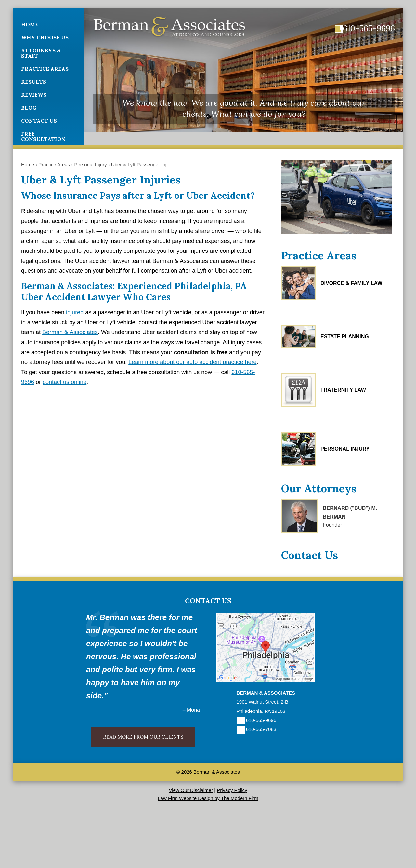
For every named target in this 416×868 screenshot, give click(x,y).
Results (34, 82)
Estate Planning (345, 337)
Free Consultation (43, 136)
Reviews (34, 95)
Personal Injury (345, 449)
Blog (29, 108)
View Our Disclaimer (191, 790)
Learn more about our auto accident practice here (192, 362)
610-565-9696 (369, 28)
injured (75, 312)
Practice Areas (45, 69)
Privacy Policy (232, 790)
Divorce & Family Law (351, 283)
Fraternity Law (343, 390)
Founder (332, 525)
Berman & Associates (70, 332)
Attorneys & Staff (41, 53)
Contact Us (39, 121)
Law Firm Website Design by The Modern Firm (208, 798)
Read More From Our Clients (143, 737)
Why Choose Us (45, 37)
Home (30, 24)
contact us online (65, 382)
